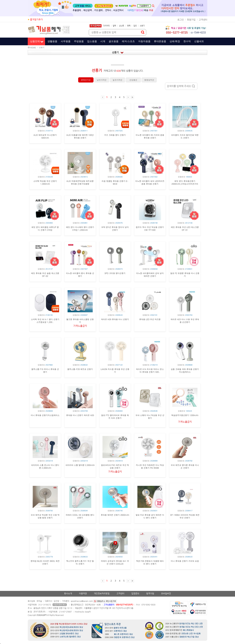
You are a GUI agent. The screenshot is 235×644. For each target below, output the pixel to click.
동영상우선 (149, 80)
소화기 (142, 26)
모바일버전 (166, 593)
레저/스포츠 (128, 41)
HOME (33, 48)
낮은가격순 (102, 80)
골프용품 (114, 41)
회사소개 (68, 593)
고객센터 (203, 20)
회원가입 (191, 20)
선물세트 (199, 41)
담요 (135, 26)
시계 (103, 41)
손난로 (122, 26)
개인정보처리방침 (102, 593)
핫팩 (129, 26)
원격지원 (150, 593)
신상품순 (133, 80)
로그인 (181, 20)
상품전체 (35, 41)
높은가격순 (117, 80)
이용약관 (83, 593)
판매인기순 (86, 80)
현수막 (187, 41)
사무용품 (66, 41)
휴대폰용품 (160, 41)
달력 (114, 26)
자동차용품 (144, 41)
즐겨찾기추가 (36, 19)
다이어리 (106, 26)
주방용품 (79, 41)
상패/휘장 (175, 41)
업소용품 (92, 41)
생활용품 (52, 41)
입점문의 (135, 593)
